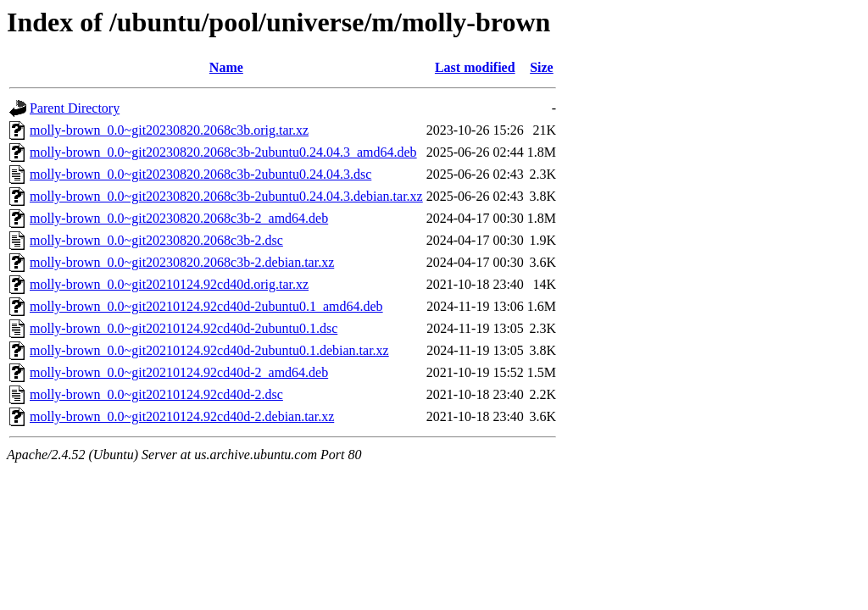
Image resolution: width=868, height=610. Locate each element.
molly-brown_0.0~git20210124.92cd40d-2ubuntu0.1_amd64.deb (206, 306)
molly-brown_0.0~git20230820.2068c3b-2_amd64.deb (179, 218)
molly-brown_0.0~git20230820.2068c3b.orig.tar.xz (169, 130)
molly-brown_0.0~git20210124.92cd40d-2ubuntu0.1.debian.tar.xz (209, 350)
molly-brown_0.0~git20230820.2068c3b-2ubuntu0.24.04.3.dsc (200, 174)
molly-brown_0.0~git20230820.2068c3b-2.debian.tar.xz (182, 262)
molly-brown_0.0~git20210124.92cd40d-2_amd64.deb (179, 372)
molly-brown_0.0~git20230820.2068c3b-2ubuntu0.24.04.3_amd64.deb (223, 152)
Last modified (475, 67)
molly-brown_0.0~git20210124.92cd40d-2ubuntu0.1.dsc (184, 328)
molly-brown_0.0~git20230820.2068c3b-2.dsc (156, 240)
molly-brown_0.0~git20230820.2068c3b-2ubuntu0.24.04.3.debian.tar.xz (226, 196)
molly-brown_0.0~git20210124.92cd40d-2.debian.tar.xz (182, 416)
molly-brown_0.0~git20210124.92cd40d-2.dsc (156, 394)
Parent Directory (75, 108)
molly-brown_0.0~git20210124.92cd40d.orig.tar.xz (169, 284)
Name (226, 67)
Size (542, 67)
